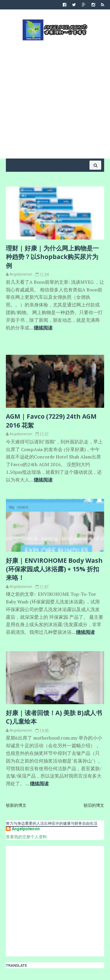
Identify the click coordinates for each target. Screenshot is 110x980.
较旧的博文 (94, 805)
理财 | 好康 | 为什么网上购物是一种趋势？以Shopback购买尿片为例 (52, 257)
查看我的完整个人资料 (26, 837)
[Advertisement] (55, 99)
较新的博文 (16, 805)
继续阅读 (43, 328)
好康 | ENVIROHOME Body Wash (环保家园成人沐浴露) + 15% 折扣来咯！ (54, 569)
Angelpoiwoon (26, 829)
